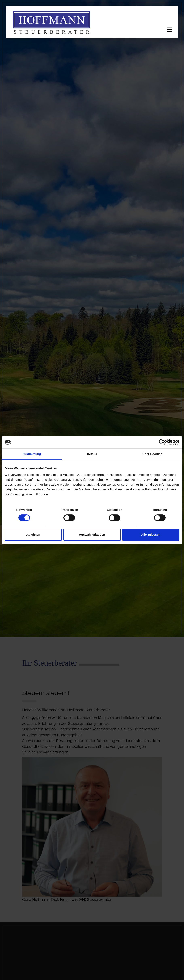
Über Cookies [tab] (152, 454)
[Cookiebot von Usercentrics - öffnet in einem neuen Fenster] (162, 442)
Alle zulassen (151, 535)
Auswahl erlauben (92, 535)
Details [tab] (92, 454)
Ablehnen (33, 535)
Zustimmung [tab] (32, 454)
